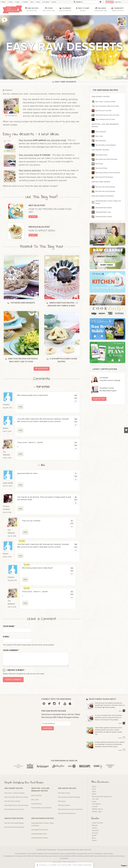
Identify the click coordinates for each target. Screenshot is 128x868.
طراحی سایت (8, 483)
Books (94, 835)
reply (20, 407)
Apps (94, 791)
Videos (95, 828)
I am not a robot (16, 670)
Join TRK (95, 799)
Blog (94, 838)
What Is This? (99, 399)
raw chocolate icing (56, 140)
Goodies (95, 818)
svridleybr (104, 378)
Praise (94, 802)
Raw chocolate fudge (29, 155)
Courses (95, 833)
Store (94, 789)
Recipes (95, 825)
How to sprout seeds (42, 231)
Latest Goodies (97, 823)
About (94, 787)
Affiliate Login (97, 812)
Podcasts (95, 830)
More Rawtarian (100, 782)
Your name (9, 626)
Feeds (94, 840)
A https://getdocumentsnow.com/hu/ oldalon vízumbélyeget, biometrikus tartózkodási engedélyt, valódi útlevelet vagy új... (110, 744)
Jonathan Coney (107, 388)
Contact (95, 807)
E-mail (7, 637)
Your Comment (11, 650)
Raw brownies (26, 140)
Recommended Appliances (102, 797)
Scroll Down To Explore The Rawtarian (64, 865)
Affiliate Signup (97, 809)
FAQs (94, 794)
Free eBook (96, 804)
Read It (33, 217)
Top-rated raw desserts (21, 303)
